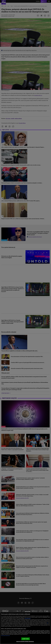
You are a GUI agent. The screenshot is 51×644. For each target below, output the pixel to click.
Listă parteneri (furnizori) (5, 636)
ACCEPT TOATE (26, 639)
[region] (25, 628)
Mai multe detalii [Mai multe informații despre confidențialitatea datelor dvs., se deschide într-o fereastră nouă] (28, 618)
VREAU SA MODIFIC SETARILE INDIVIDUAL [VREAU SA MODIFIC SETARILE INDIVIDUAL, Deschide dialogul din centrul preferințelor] (25, 642)
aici (48, 623)
